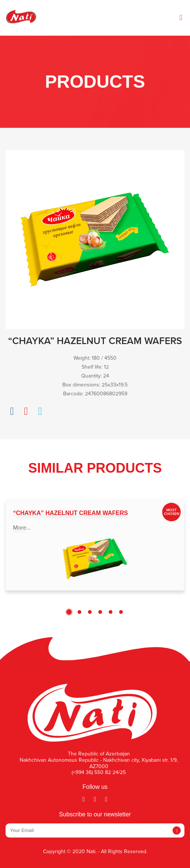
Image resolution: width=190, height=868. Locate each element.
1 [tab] (69, 612)
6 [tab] (121, 612)
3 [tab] (90, 612)
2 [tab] (79, 612)
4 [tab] (100, 612)
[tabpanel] (95, 545)
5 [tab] (111, 612)
